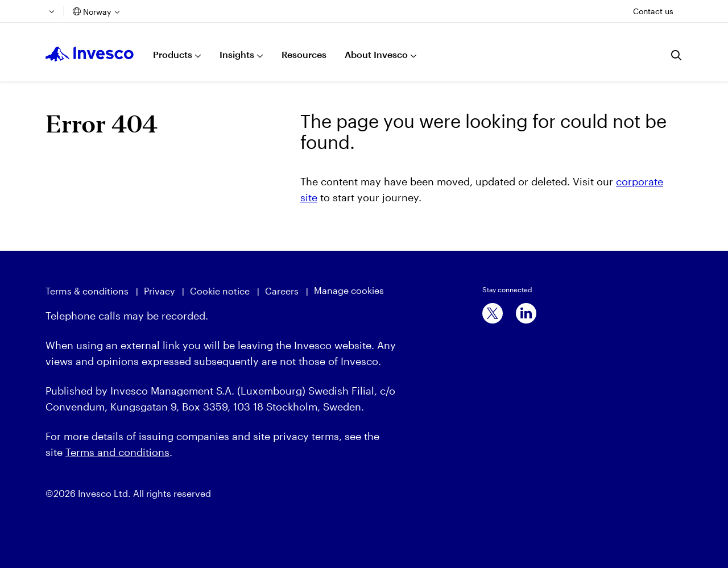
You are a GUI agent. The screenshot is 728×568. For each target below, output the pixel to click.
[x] (493, 313)
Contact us (653, 11)
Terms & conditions (87, 291)
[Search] (677, 55)
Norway (97, 12)
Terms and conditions (117, 452)
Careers (282, 291)
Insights (237, 54)
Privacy (159, 291)
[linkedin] (526, 313)
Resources (304, 54)
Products (173, 54)
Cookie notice (220, 291)
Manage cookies (349, 290)
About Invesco (376, 54)
